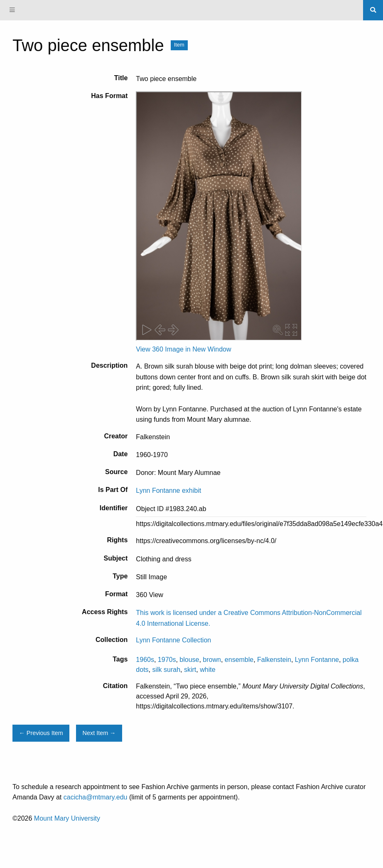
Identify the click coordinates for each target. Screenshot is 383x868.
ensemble (239, 660)
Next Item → (99, 733)
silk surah (166, 670)
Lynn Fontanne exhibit (168, 491)
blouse (189, 660)
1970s (167, 660)
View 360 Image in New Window (183, 349)
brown (212, 660)
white (207, 670)
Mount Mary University (67, 818)
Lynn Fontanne (317, 660)
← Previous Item (41, 733)
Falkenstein (274, 660)
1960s (145, 660)
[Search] (373, 10)
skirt (190, 670)
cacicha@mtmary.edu (96, 797)
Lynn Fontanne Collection (173, 640)
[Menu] (12, 10)
